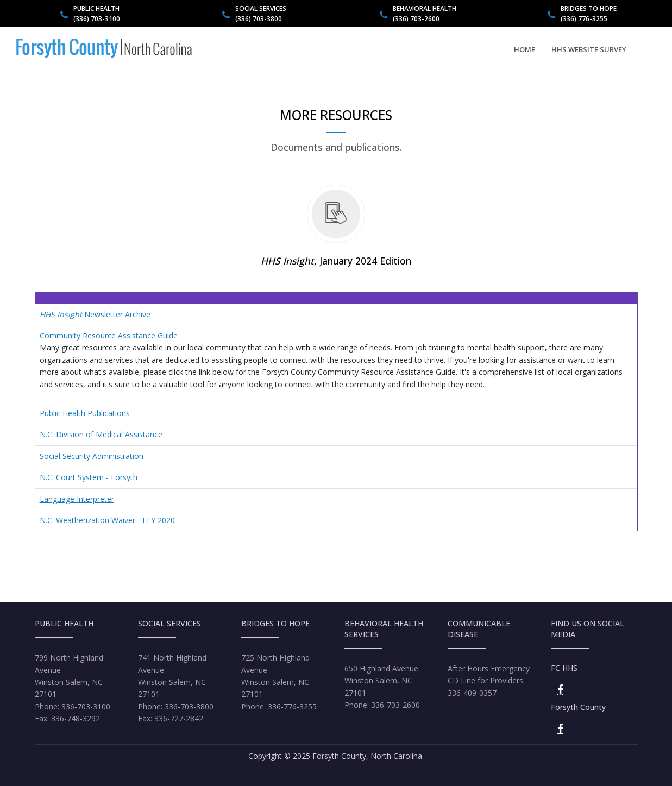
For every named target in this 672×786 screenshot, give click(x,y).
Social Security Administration (92, 456)
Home (525, 49)
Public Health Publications (85, 413)
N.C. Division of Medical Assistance (101, 434)
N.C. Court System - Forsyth (89, 477)
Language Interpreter (77, 499)
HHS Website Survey (589, 49)
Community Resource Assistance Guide (109, 335)
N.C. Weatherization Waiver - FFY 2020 (107, 520)
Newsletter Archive (95, 314)
